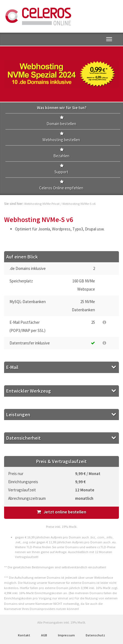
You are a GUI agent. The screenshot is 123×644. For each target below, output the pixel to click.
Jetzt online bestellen (61, 512)
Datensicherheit (24, 438)
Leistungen (18, 415)
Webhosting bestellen (61, 140)
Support (61, 172)
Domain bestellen (61, 124)
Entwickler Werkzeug (29, 391)
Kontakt (24, 635)
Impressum (66, 635)
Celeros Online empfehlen (61, 188)
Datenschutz (95, 635)
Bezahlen (61, 156)
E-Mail (12, 367)
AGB (44, 635)
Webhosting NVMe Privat (42, 204)
